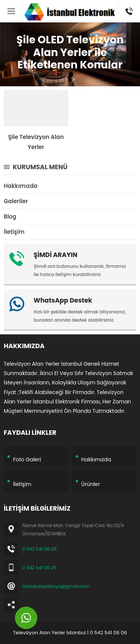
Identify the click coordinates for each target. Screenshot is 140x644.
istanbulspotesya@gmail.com (56, 586)
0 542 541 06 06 (40, 549)
